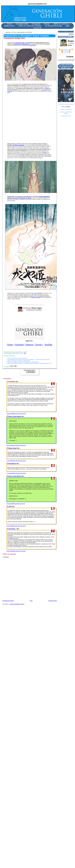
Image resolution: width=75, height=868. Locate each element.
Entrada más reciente (8, 601)
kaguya (17, 353)
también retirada (36, 297)
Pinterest (29, 345)
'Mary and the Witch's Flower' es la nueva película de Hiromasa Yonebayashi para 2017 (29, 363)
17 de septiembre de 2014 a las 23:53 (16, 473)
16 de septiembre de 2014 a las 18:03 (16, 414)
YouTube (49, 345)
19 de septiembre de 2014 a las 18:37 (16, 526)
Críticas (47, 24)
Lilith (10, 506)
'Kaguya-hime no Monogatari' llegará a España (26, 36)
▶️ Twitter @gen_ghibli (65, 49)
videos (21, 353)
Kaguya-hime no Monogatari (21, 44)
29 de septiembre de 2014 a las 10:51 (16, 551)
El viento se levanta (18, 145)
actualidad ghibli (11, 353)
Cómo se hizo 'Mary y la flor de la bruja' (17, 358)
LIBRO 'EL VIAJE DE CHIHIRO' (30, 26)
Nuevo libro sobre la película (66, 104)
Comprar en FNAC (66, 116)
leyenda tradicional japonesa (28, 197)
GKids (45, 152)
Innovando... (12, 529)
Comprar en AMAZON (66, 109)
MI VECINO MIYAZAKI (54, 26)
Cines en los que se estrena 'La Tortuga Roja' (19, 361)
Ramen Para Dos (20, 43)
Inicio (31, 601)
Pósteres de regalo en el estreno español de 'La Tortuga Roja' (23, 362)
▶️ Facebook (65, 51)
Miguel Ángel (12, 448)
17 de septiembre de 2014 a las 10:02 (16, 461)
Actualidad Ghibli (22, 24)
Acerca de (37, 28)
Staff (67, 26)
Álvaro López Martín (15, 416)
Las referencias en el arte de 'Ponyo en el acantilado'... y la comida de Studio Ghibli (28, 360)
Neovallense (12, 464)
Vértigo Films (32, 45)
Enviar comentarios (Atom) (17, 604)
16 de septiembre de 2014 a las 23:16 (16, 445)
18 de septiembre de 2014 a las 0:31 (16, 504)
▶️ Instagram (65, 52)
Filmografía (36, 24)
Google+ (39, 345)
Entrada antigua (53, 601)
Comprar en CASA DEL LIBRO (66, 113)
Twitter (10, 345)
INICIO (10, 24)
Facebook (19, 345)
